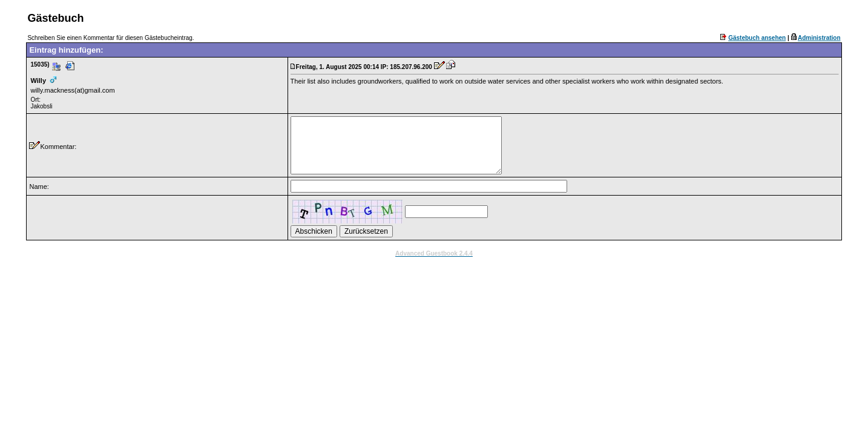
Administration (819, 38)
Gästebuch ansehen (757, 38)
